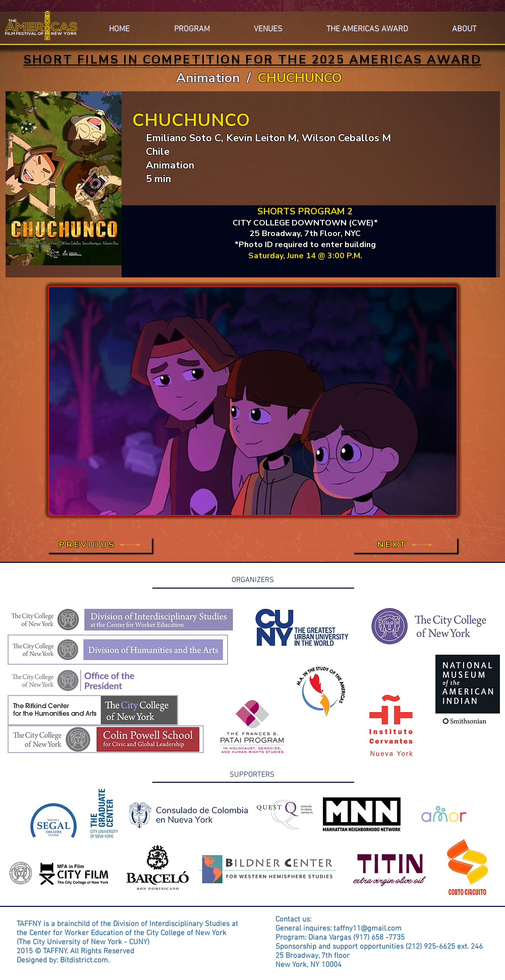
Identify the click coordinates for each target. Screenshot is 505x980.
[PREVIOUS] (100, 545)
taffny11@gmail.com (368, 929)
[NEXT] (405, 545)
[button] (464, 25)
